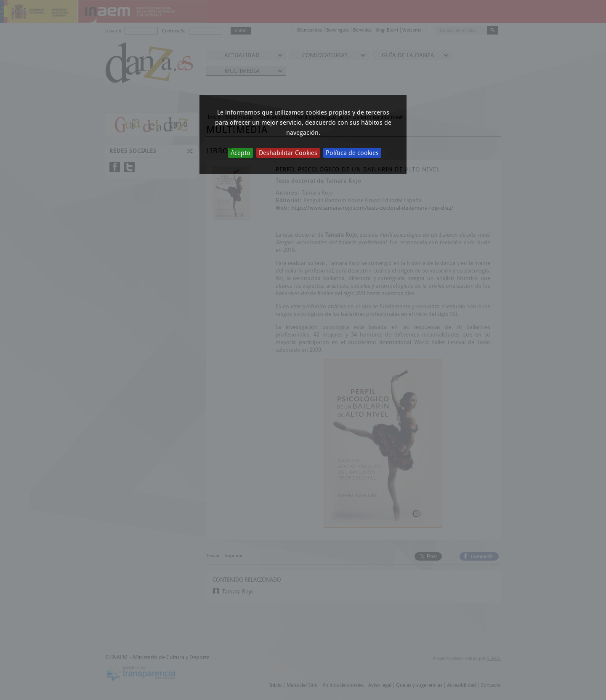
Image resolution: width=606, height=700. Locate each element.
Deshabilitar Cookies (288, 153)
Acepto (241, 153)
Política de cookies (352, 153)
